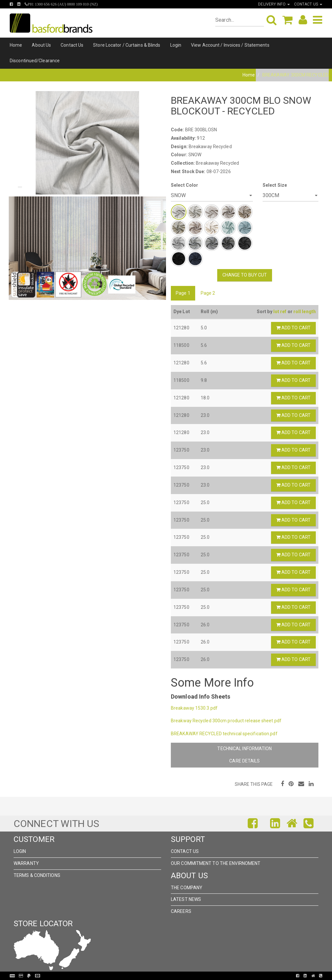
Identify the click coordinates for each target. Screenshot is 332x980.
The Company (187, 888)
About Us (41, 45)
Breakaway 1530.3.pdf (194, 708)
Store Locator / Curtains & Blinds (127, 45)
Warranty (26, 863)
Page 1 (183, 293)
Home (16, 45)
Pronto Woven (163, 976)
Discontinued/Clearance (35, 61)
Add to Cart (293, 328)
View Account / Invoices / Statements (230, 45)
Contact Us (72, 45)
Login (176, 45)
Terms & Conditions (37, 875)
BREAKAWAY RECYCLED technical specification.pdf (224, 734)
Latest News (186, 899)
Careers (181, 911)
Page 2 (208, 293)
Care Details (244, 761)
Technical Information (244, 749)
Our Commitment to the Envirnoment (216, 863)
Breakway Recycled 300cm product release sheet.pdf (226, 721)
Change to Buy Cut (245, 275)
